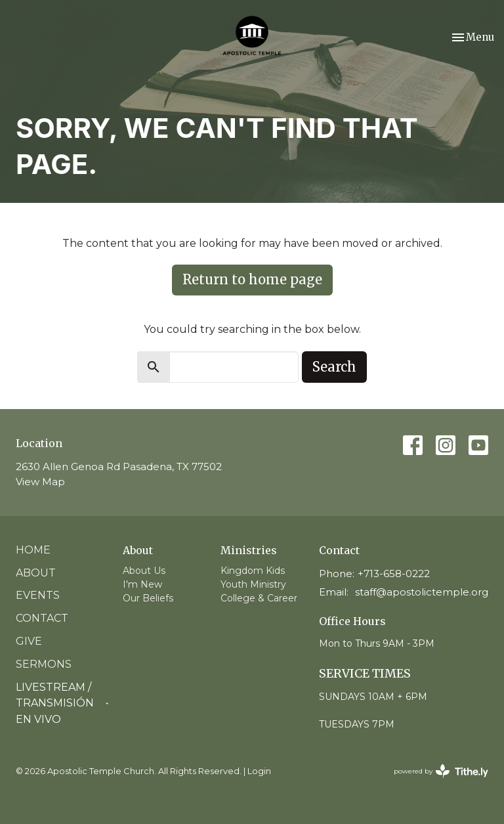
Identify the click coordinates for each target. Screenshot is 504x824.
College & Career (259, 598)
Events (38, 595)
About (36, 573)
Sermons (44, 664)
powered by (441, 771)
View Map (40, 482)
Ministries (249, 550)
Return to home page (252, 279)
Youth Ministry (253, 584)
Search (334, 367)
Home (33, 550)
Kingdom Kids (253, 571)
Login (259, 771)
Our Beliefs (148, 598)
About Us (144, 571)
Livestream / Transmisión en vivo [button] (63, 704)
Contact (42, 618)
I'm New (142, 584)
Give (29, 641)
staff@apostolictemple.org (422, 592)
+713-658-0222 (394, 574)
